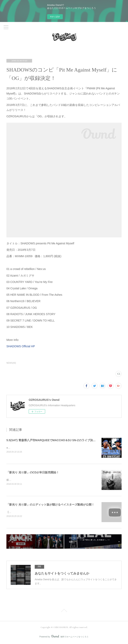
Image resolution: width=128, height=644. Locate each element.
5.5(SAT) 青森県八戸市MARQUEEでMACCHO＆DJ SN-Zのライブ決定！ (52, 440)
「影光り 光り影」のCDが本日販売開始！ (33, 472)
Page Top (64, 612)
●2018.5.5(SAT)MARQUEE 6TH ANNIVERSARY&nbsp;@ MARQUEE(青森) (47, 448)
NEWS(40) (11, 363)
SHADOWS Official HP (21, 346)
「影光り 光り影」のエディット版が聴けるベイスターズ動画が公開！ (50, 505)
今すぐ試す (55, 17)
